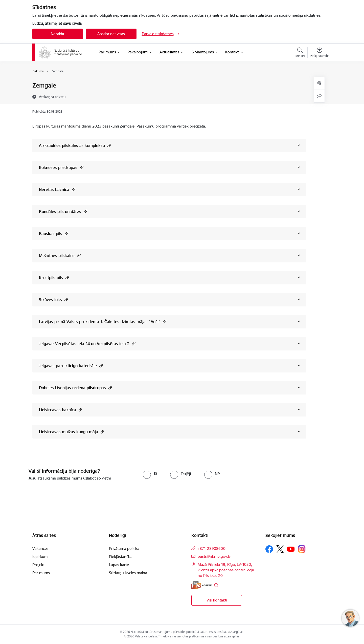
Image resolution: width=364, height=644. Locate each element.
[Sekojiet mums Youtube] (291, 549)
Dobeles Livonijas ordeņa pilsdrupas (75, 388)
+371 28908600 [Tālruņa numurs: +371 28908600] (212, 548)
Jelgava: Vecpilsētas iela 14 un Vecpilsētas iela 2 (87, 344)
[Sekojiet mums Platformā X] (280, 549)
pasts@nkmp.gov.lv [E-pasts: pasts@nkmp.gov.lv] (214, 556)
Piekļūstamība (121, 557)
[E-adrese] (201, 585)
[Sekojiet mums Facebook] (269, 549)
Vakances (40, 548)
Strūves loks (53, 299)
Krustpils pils (54, 277)
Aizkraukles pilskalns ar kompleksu (75, 145)
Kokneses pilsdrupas (61, 167)
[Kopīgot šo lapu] (319, 96)
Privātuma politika (124, 548)
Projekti (39, 565)
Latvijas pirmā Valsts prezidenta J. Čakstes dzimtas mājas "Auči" (103, 321)
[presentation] (42, 495)
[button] (109, 145)
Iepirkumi (40, 557)
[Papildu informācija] (216, 585)
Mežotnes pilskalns (60, 255)
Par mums (41, 573)
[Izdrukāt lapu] (319, 83)
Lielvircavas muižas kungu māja (72, 432)
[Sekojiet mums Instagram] (302, 549)
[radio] (150, 474)
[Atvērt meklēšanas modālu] (300, 53)
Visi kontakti (217, 600)
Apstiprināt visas (111, 34)
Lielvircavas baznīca (61, 410)
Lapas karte (119, 565)
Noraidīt (58, 34)
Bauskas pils (54, 233)
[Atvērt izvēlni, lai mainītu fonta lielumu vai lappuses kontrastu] (320, 53)
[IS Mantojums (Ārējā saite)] (202, 52)
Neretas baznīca (57, 189)
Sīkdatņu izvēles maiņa (128, 573)
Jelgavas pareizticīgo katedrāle (71, 366)
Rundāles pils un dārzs (63, 211)
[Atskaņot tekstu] (52, 97)
